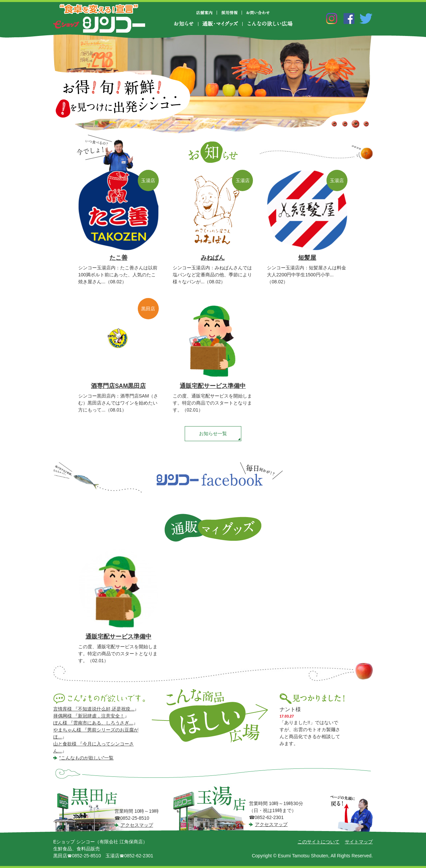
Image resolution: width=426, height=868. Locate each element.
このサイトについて (319, 842)
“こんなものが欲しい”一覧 (86, 758)
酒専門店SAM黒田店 (118, 386)
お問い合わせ (258, 13)
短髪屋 (307, 258)
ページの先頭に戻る (351, 814)
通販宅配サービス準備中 (213, 386)
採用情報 (229, 13)
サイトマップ (359, 842)
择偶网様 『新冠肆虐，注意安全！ (89, 716)
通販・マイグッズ (220, 24)
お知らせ (186, 24)
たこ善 (118, 258)
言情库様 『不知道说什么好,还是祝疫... (94, 709)
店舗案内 (207, 13)
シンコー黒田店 (92, 809)
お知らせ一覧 (213, 434)
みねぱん (213, 258)
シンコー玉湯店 (212, 809)
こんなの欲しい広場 (270, 24)
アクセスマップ (137, 825)
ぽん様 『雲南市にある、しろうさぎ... (93, 723)
